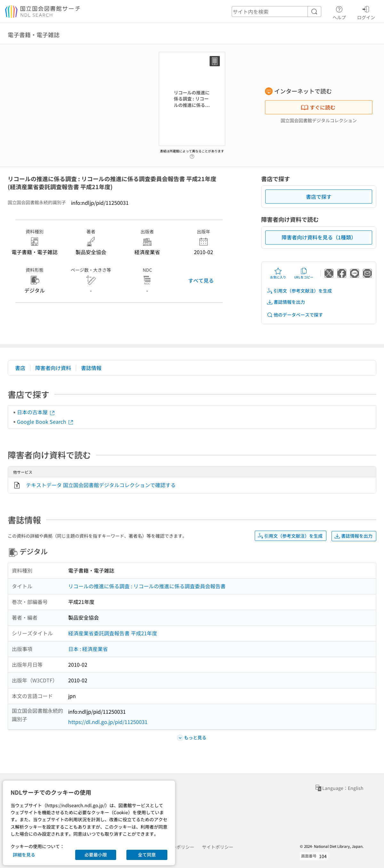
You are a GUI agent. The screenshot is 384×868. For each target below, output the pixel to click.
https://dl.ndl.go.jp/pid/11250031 (108, 722)
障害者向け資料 (53, 368)
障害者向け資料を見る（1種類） (319, 237)
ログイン (366, 12)
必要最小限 (96, 855)
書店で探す (319, 197)
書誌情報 (91, 368)
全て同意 (147, 855)
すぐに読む (318, 107)
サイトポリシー (218, 847)
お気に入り (278, 273)
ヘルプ (339, 12)
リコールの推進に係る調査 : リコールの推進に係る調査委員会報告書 (147, 586)
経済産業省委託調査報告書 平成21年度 (113, 633)
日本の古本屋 (36, 412)
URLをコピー (304, 273)
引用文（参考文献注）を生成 (299, 291)
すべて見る (201, 280)
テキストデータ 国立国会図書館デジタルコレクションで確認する (101, 485)
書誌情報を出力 (286, 302)
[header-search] (276, 12)
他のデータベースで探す (295, 315)
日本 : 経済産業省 (88, 649)
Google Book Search (45, 422)
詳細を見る (24, 855)
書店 (20, 368)
